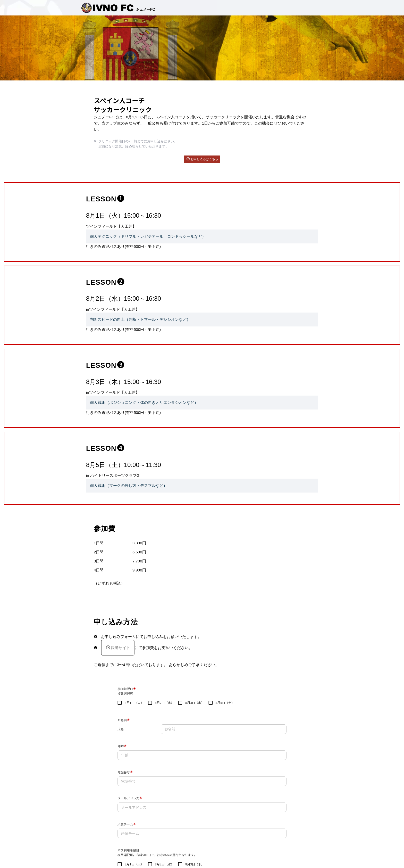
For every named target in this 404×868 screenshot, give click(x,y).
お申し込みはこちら (202, 159)
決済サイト (118, 648)
